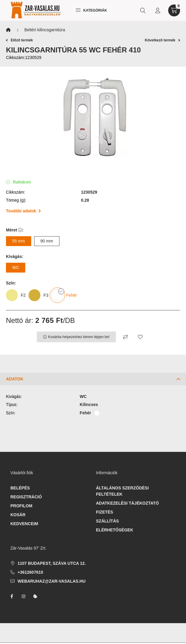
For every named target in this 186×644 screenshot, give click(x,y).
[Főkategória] (8, 30)
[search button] (143, 10)
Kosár (18, 515)
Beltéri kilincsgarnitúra (45, 30)
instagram (23, 596)
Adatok (15, 379)
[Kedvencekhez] (140, 337)
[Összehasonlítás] (125, 337)
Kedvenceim (24, 524)
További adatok (23, 211)
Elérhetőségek (115, 530)
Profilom (21, 506)
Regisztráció (26, 497)
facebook (12, 596)
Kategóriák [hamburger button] (91, 10)
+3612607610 (30, 572)
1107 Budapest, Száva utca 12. (52, 563)
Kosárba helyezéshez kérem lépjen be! (79, 337)
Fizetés (105, 512)
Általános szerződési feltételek (122, 491)
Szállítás (107, 521)
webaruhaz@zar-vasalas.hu (52, 581)
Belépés (20, 488)
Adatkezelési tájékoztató (127, 503)
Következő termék (162, 40)
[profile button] (158, 10)
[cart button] (174, 10)
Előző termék (19, 40)
